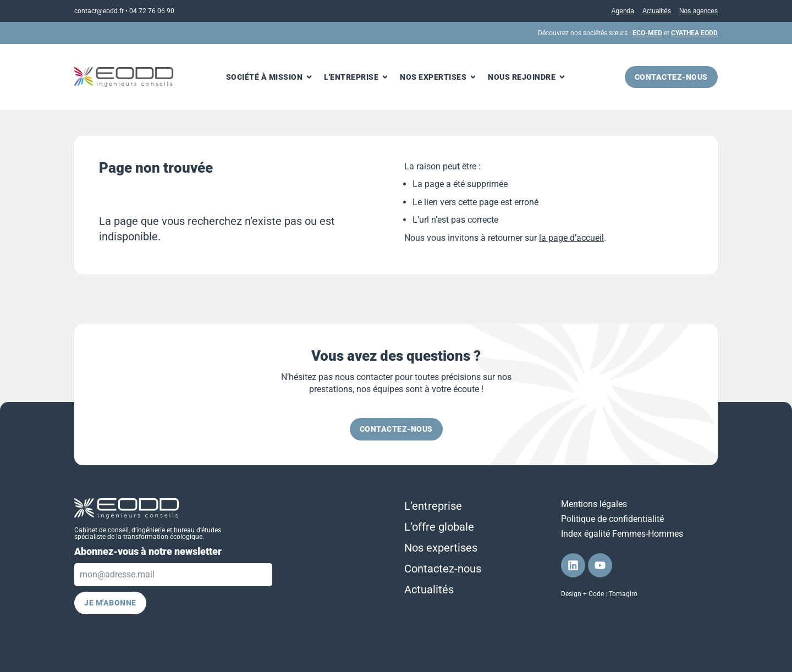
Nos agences (698, 11)
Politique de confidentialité (612, 519)
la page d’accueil (571, 238)
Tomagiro (623, 594)
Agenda (623, 11)
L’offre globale (439, 527)
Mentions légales (594, 504)
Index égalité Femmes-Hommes (622, 534)
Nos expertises (441, 548)
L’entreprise (433, 506)
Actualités (657, 11)
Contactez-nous (443, 569)
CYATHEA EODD (694, 33)
